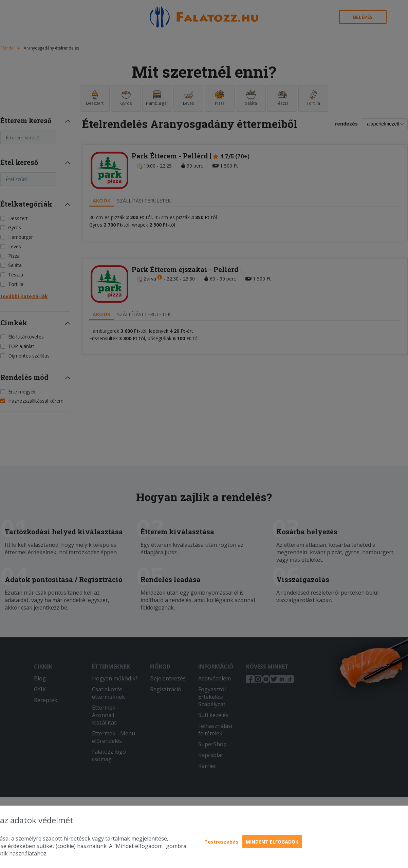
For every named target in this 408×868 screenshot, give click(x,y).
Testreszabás (221, 842)
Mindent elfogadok (272, 842)
